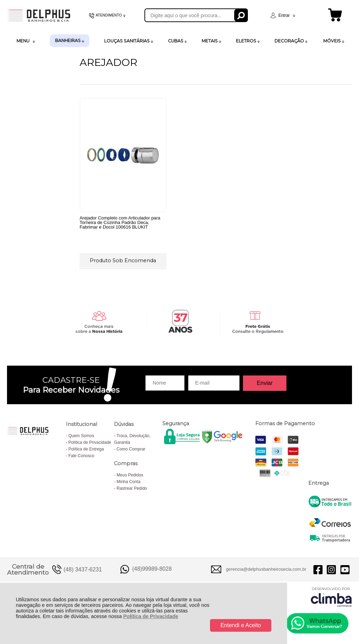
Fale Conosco (81, 459)
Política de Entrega (86, 453)
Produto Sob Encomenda (122, 260)
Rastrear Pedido (132, 492)
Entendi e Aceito (241, 625)
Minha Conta (129, 485)
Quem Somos (81, 439)
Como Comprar (131, 453)
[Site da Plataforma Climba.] (331, 601)
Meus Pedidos (130, 479)
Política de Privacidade (151, 616)
